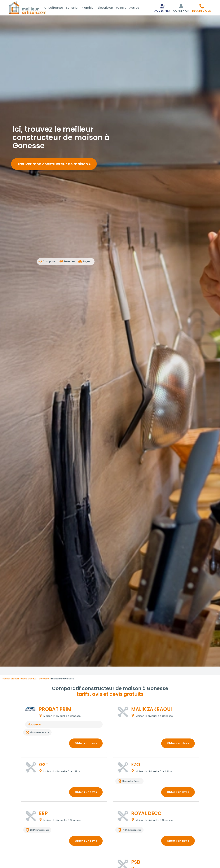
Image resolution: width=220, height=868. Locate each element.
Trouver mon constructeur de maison (54, 165)
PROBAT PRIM (55, 710)
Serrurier (77, 8)
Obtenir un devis (86, 744)
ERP (43, 814)
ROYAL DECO (146, 814)
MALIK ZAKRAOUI (152, 710)
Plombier (93, 8)
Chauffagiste (58, 8)
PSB (136, 863)
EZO (136, 765)
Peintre (126, 8)
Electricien (110, 8)
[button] (201, 8)
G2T (44, 765)
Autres (139, 8)
